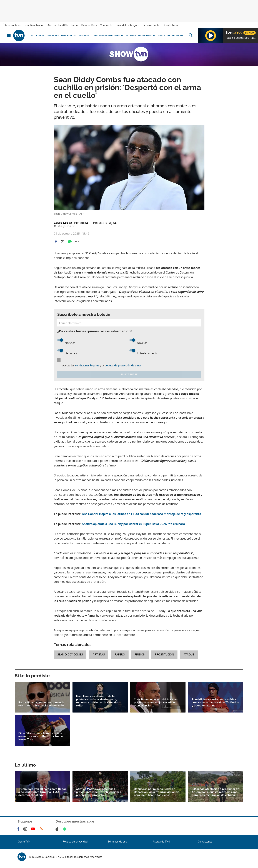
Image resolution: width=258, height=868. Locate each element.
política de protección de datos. (123, 365)
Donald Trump (171, 25)
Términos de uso (117, 842)
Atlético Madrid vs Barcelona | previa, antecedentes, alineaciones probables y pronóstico (98, 792)
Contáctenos (205, 842)
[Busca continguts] (190, 35)
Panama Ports (89, 25)
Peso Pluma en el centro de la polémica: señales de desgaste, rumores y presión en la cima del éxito (97, 701)
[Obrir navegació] (9, 35)
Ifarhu (74, 25)
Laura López (71, 223)
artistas (99, 654)
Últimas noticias (12, 25)
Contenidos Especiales (108, 36)
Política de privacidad (75, 842)
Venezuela (106, 25)
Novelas (131, 36)
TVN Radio (85, 36)
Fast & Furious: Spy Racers (241, 38)
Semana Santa (151, 25)
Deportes (69, 36)
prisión (140, 654)
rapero (120, 654)
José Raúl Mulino (34, 25)
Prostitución (164, 654)
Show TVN (53, 36)
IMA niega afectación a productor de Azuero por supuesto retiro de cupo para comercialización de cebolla (216, 792)
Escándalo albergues (127, 25)
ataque (189, 654)
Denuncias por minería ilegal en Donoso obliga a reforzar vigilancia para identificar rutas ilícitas (157, 792)
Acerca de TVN (161, 842)
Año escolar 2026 (57, 25)
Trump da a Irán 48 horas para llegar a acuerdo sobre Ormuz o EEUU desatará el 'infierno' (42, 792)
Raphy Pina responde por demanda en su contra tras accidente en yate (41, 704)
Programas (147, 36)
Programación (181, 36)
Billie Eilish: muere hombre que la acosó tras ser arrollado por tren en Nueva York (41, 736)
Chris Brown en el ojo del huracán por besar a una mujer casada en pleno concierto (156, 703)
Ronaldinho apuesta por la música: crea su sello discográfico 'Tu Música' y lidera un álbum (216, 703)
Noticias (38, 36)
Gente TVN (164, 36)
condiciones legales (87, 365)
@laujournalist (64, 226)
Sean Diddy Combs (70, 654)
